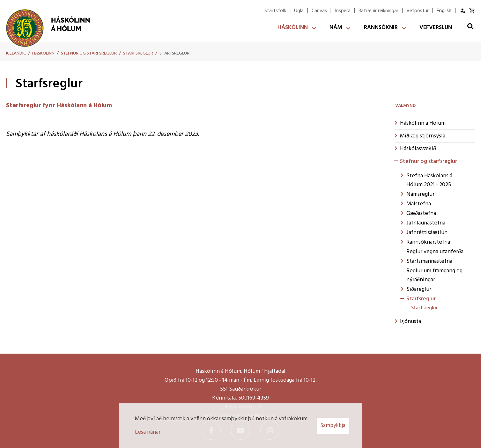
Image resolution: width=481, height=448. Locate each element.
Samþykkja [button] (333, 426)
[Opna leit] (470, 26)
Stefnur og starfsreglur (89, 53)
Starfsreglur (138, 53)
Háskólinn (43, 53)
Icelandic (16, 53)
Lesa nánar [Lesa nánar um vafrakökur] (148, 432)
